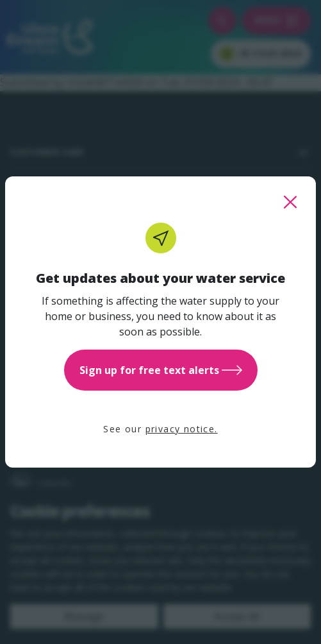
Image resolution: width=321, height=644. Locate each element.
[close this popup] (290, 202)
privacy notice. (182, 429)
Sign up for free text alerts (161, 370)
